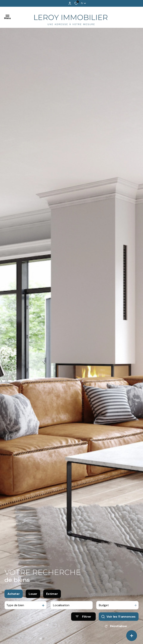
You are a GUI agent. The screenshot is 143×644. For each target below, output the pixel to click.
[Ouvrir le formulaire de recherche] (83, 620)
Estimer (52, 597)
